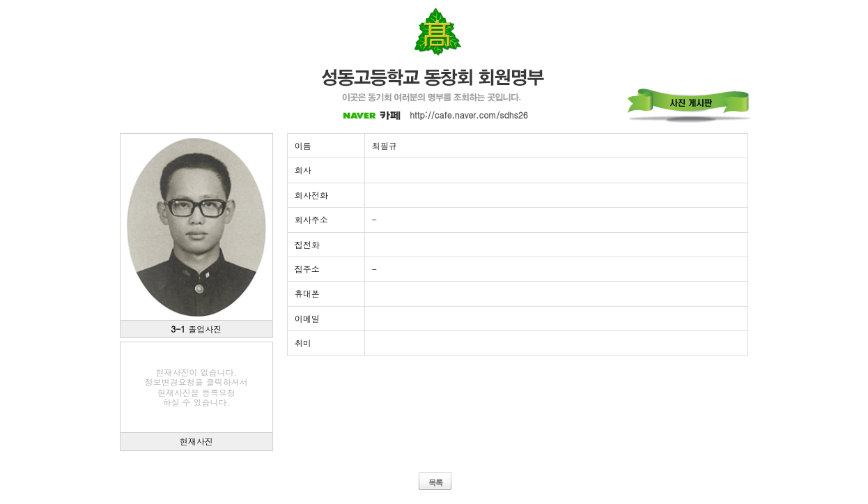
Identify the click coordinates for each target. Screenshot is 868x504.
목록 (435, 482)
